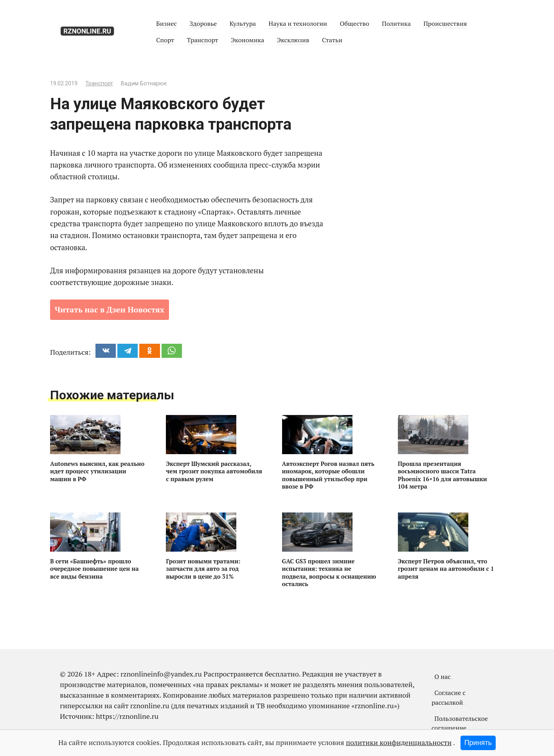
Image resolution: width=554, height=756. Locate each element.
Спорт (165, 40)
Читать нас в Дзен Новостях (110, 309)
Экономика (247, 40)
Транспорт (203, 40)
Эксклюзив (293, 40)
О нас (442, 677)
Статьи (332, 40)
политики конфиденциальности (399, 742)
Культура (243, 23)
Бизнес (166, 23)
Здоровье (203, 23)
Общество (354, 23)
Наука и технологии (298, 23)
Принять (478, 743)
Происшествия (445, 23)
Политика (396, 23)
